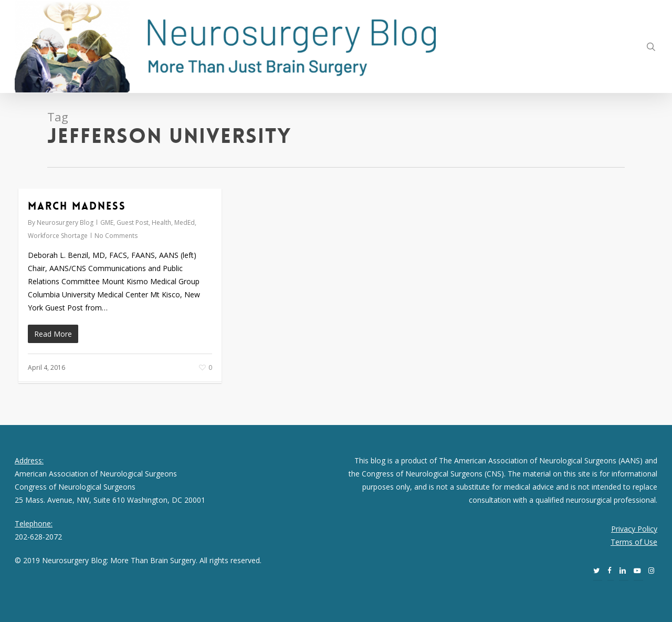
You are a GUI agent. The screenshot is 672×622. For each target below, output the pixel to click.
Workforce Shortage (58, 236)
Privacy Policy (634, 529)
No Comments (116, 236)
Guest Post (133, 222)
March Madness (77, 206)
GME (107, 222)
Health (161, 222)
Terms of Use (634, 542)
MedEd (185, 222)
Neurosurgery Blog (65, 222)
